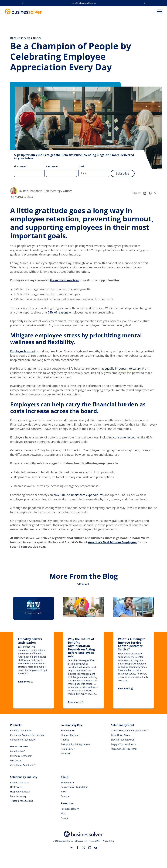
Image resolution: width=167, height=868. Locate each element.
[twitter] (84, 848)
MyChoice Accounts (21, 756)
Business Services (20, 782)
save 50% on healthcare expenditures (79, 495)
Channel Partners (70, 735)
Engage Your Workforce (123, 744)
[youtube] (96, 848)
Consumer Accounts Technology (27, 735)
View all (83, 584)
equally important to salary (123, 368)
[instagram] (90, 848)
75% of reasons (58, 312)
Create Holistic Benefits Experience (130, 731)
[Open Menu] (160, 11)
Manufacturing (18, 796)
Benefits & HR (68, 731)
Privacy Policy (108, 841)
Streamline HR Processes (124, 749)
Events (64, 818)
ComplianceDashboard (23, 765)
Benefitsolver (18, 751)
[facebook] (78, 848)
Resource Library (70, 809)
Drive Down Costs (120, 735)
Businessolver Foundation (74, 787)
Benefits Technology (21, 731)
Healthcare (16, 787)
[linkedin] (72, 848)
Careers (65, 796)
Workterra (15, 760)
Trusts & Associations (22, 801)
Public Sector (68, 749)
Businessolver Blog (25, 38)
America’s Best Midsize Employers (112, 542)
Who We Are (67, 782)
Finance (65, 740)
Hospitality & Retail (20, 792)
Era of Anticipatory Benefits (84, 3)
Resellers (66, 753)
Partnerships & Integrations (75, 744)
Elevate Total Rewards (123, 740)
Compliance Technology (23, 740)
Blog (63, 813)
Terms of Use (95, 841)
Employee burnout (23, 351)
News (64, 792)
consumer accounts (126, 437)
